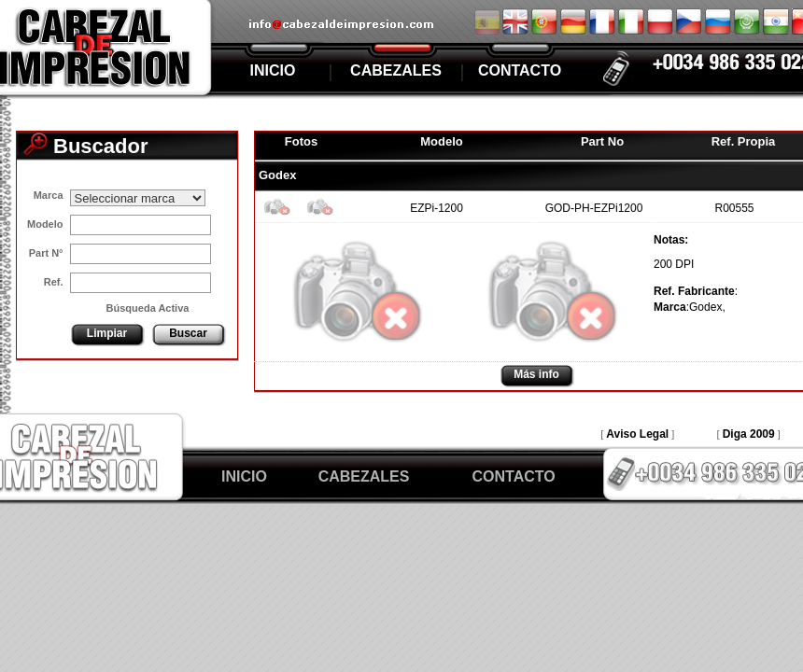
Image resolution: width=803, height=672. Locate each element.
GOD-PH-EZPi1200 (594, 208)
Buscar (188, 333)
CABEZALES (396, 70)
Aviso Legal (637, 434)
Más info (536, 374)
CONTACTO (520, 70)
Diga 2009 (749, 434)
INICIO (273, 70)
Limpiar (107, 333)
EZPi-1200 (437, 208)
